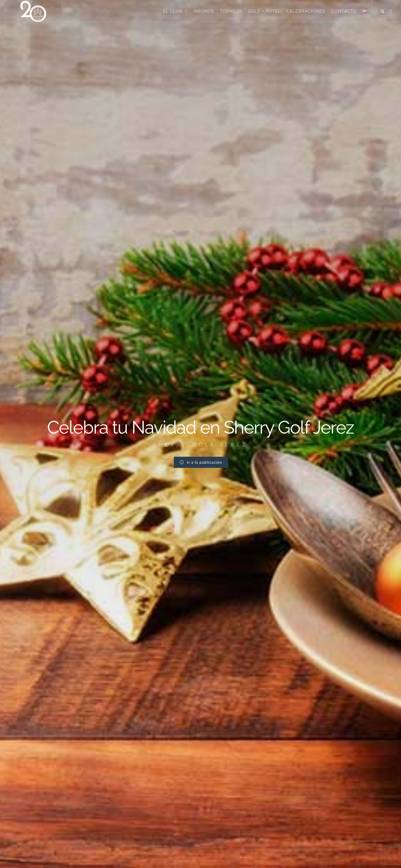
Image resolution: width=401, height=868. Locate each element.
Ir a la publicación (201, 129)
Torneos (231, 11)
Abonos (204, 11)
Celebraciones (306, 11)
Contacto (344, 11)
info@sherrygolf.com (64, 839)
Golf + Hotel (265, 11)
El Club (176, 11)
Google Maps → (56, 832)
